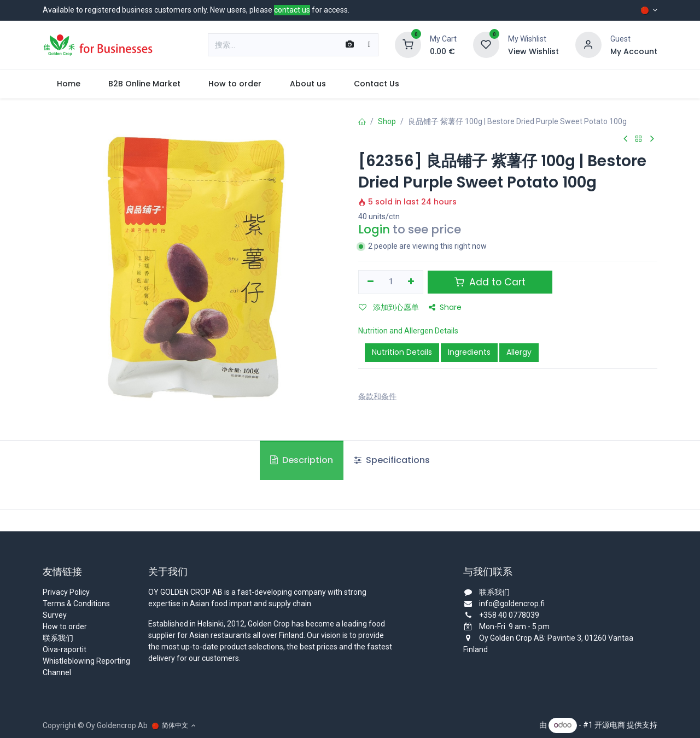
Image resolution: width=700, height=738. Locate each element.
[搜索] (369, 45)
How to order (65, 626)
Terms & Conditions (76, 604)
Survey (55, 615)
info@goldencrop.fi (512, 604)
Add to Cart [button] (490, 282)
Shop (387, 121)
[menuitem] (68, 84)
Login (374, 229)
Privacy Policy (66, 592)
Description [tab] (302, 460)
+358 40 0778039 (509, 615)
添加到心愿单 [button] (389, 307)
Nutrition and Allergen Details (408, 331)
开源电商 (610, 725)
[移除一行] (371, 282)
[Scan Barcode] (350, 45)
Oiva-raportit (65, 649)
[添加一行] (412, 282)
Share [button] (445, 307)
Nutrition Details (402, 352)
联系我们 (58, 638)
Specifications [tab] (392, 460)
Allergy (519, 352)
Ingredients (469, 352)
